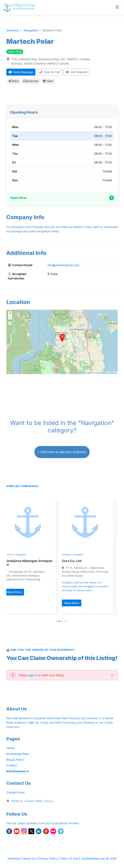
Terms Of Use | (70, 859)
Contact (12, 765)
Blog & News (15, 760)
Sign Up (34, 723)
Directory (14, 555)
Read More (19, 592)
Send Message (21, 72)
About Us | (30, 859)
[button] (57, 621)
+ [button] (10, 313)
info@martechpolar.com (63, 265)
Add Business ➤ (18, 771)
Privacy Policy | (49, 859)
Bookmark (31, 81)
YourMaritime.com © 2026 (99, 859)
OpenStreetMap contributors (106, 373)
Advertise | (15, 859)
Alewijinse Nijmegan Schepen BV (33, 563)
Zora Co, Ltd (76, 561)
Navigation (26, 555)
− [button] (10, 318)
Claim (48, 81)
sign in (33, 675)
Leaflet (89, 373)
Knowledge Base (18, 754)
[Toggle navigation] (117, 7)
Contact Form (15, 793)
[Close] (112, 675)
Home (10, 748)
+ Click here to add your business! (62, 452)
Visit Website (77, 72)
